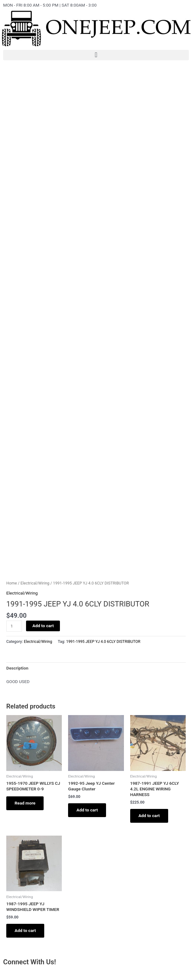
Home (12, 583)
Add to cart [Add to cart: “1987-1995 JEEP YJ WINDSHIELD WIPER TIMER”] (26, 931)
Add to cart (43, 626)
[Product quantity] (14, 626)
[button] (96, 55)
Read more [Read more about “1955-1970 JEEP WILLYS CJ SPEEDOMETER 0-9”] (25, 803)
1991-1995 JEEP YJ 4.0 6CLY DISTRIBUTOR (103, 642)
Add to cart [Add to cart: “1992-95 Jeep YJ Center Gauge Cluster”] (88, 810)
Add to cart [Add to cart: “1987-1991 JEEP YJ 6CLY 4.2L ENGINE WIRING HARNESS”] (150, 816)
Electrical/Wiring (35, 583)
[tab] (17, 668)
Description (17, 668)
